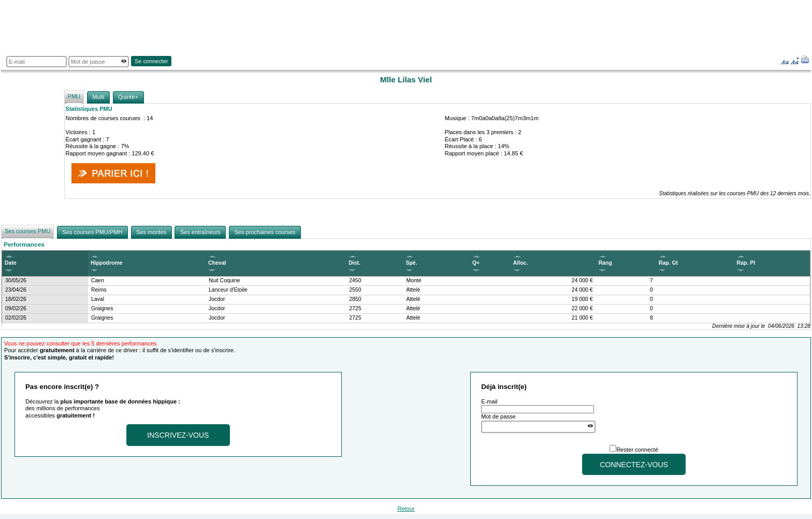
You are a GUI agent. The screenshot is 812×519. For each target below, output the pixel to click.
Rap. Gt (668, 263)
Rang (605, 263)
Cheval (217, 263)
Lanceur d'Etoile (228, 290)
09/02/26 (16, 308)
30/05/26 (16, 280)
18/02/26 (16, 299)
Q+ (476, 263)
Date (11, 263)
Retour (406, 509)
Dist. (354, 263)
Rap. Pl (746, 263)
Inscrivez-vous (178, 435)
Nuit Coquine (224, 280)
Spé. (411, 263)
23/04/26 (16, 290)
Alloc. (521, 263)
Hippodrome (107, 263)
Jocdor (217, 299)
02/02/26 (16, 318)
